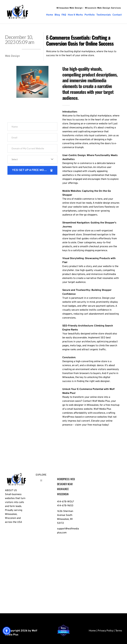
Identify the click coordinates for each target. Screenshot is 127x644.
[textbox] (31, 159)
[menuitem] (50, 15)
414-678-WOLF (65, 502)
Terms (119, 630)
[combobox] (32, 159)
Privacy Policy (106, 630)
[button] (41, 482)
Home (92, 630)
